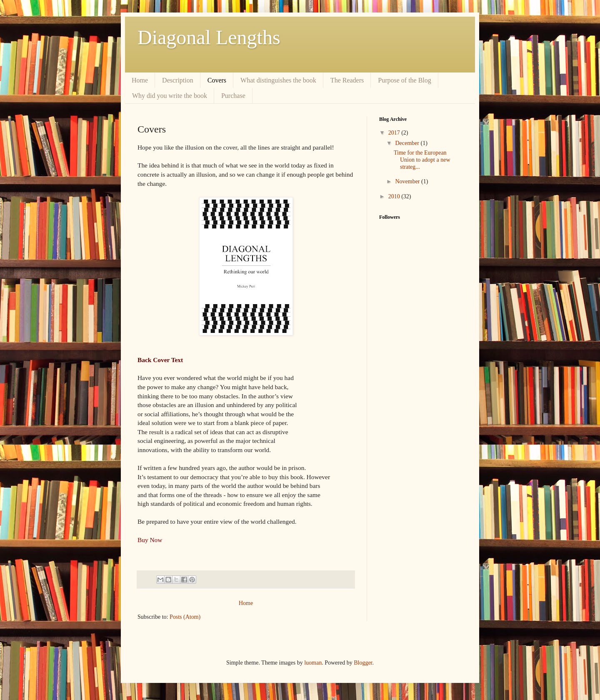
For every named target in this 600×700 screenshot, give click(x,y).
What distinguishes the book (278, 80)
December (408, 143)
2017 (395, 133)
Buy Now (150, 540)
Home (140, 80)
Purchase (233, 96)
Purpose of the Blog (405, 80)
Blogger (363, 663)
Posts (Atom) (185, 617)
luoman (313, 663)
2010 (395, 196)
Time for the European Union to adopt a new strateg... (422, 160)
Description (178, 80)
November (408, 181)
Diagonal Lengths (209, 37)
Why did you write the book (170, 96)
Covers (217, 80)
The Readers (347, 80)
